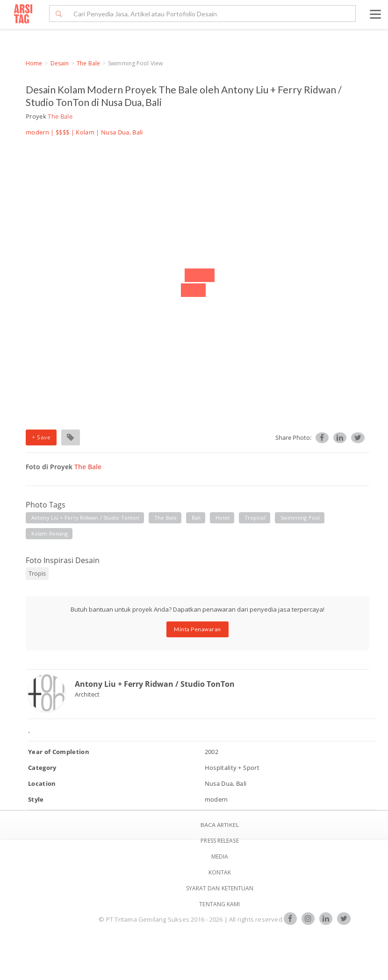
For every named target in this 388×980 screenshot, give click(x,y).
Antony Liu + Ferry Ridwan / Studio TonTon (155, 684)
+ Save (41, 437)
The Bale (88, 63)
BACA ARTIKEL (220, 825)
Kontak (220, 872)
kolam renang (50, 533)
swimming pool (300, 518)
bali (196, 518)
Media (220, 857)
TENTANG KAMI (219, 904)
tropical (255, 518)
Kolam (85, 132)
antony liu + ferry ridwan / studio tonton (85, 518)
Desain (60, 63)
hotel (223, 518)
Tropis (37, 573)
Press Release (219, 841)
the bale (165, 518)
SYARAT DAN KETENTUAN (220, 888)
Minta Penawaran (198, 629)
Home (34, 63)
